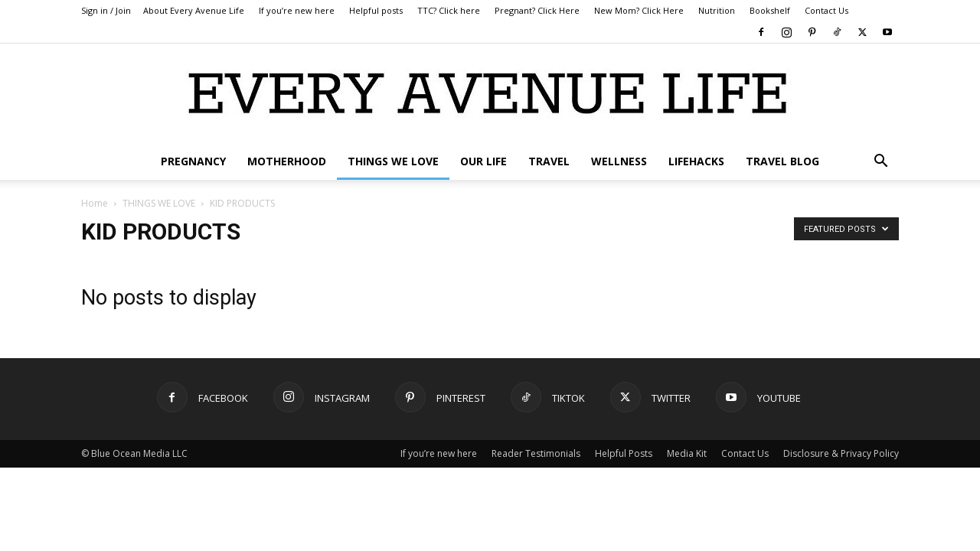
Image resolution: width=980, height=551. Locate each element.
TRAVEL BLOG (782, 161)
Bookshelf (770, 10)
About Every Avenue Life (194, 10)
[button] (880, 163)
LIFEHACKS (696, 161)
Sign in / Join (106, 10)
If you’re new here (297, 10)
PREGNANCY (193, 161)
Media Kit (687, 453)
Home (95, 203)
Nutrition (717, 10)
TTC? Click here (449, 10)
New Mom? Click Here (639, 10)
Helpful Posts (624, 453)
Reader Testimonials (536, 453)
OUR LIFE (483, 161)
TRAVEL (549, 161)
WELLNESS (619, 161)
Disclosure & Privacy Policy (841, 453)
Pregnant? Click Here (537, 10)
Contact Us (826, 10)
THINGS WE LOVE (393, 161)
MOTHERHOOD (287, 161)
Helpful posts (376, 10)
